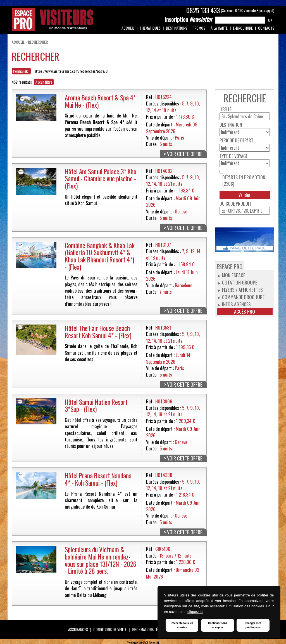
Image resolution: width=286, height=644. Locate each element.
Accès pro (245, 312)
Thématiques (150, 28)
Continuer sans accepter (218, 625)
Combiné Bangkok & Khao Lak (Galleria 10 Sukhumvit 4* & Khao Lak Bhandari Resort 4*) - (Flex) (100, 256)
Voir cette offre (185, 154)
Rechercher (38, 42)
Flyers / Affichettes (242, 290)
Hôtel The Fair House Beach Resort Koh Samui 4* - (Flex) (98, 332)
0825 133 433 (203, 10)
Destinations (177, 28)
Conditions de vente (110, 629)
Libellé (225, 110)
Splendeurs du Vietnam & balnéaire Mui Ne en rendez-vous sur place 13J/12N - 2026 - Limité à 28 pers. (101, 560)
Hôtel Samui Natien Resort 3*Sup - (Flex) (96, 406)
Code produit (239, 204)
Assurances (78, 629)
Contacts (266, 28)
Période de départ (236, 141)
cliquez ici (195, 612)
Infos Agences (236, 304)
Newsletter (189, 19)
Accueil (128, 28)
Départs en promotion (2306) (244, 181)
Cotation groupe (240, 282)
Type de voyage (233, 156)
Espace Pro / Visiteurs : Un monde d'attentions (53, 20)
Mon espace (234, 275)
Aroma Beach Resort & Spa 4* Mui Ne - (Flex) (100, 101)
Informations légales (150, 629)
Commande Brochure (243, 297)
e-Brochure (243, 28)
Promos (199, 28)
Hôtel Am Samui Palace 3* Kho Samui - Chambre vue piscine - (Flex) (101, 178)
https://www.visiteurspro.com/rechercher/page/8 (71, 71)
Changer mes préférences (253, 625)
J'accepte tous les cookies (182, 625)
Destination (231, 125)
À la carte (219, 28)
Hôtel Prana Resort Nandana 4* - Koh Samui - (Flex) (98, 479)
